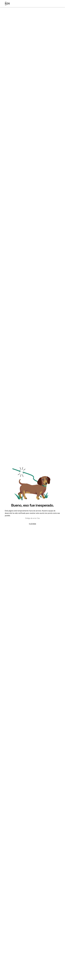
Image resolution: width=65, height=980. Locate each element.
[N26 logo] (7, 4)
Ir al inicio (32, 524)
